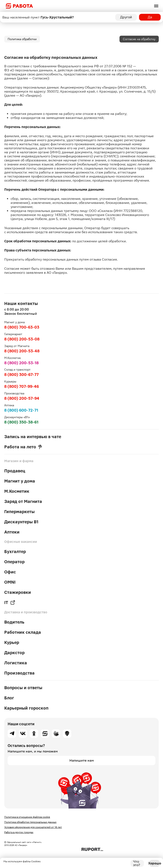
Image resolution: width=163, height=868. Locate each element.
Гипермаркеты (19, 512)
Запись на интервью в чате (33, 437)
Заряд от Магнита (23, 501)
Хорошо (155, 863)
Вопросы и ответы (23, 688)
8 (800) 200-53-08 (22, 339)
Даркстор (14, 653)
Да (150, 17)
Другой (126, 17)
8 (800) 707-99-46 (22, 386)
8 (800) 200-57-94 (22, 398)
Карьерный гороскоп (26, 708)
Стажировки (18, 592)
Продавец (15, 471)
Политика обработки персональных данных (30, 822)
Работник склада (23, 632)
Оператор (14, 562)
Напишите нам (82, 760)
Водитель (14, 622)
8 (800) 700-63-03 (22, 327)
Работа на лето (23, 447)
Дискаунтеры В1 (21, 522)
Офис (10, 572)
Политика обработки (22, 39)
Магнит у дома (20, 481)
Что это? (137, 863)
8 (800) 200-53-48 (22, 351)
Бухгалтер (15, 552)
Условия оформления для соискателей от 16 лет (33, 827)
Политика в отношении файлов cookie (27, 817)
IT (10, 603)
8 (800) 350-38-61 (21, 422)
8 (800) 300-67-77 (21, 375)
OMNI (10, 582)
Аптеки (12, 532)
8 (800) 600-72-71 (21, 410)
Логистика (16, 663)
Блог (9, 698)
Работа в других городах (19, 832)
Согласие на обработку (139, 39)
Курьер (12, 642)
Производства (19, 673)
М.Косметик (17, 491)
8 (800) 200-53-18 (21, 363)
